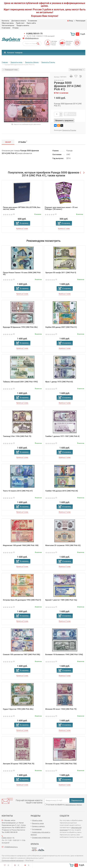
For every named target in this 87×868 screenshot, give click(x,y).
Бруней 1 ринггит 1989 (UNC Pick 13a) (61, 600)
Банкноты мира (38, 823)
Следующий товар (77, 70)
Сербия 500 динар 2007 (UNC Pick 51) (61, 327)
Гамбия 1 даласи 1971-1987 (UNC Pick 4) (62, 436)
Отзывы (16, 28)
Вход (70, 21)
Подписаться (77, 800)
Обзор (8, 142)
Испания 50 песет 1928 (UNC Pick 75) (61, 709)
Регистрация (81, 21)
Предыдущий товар (10, 70)
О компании (32, 21)
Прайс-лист (20, 23)
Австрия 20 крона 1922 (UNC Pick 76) (19, 764)
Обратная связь (8, 23)
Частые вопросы (8, 25)
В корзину (24, 223)
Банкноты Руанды (69, 130)
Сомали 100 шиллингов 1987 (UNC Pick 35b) (22, 654)
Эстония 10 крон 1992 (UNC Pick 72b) (61, 764)
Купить (72, 114)
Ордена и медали (38, 826)
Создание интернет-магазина (13, 860)
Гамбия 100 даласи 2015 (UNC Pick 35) (62, 491)
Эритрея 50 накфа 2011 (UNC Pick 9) (61, 273)
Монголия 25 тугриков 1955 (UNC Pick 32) (63, 545)
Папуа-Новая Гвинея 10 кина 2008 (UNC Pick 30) (22, 273)
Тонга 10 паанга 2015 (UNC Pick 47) (18, 491)
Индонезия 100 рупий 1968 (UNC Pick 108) (21, 545)
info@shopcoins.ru (32, 38)
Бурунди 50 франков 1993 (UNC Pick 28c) (20, 327)
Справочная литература (41, 837)
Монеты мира (37, 820)
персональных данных (74, 805)
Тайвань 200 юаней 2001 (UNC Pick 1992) (20, 382)
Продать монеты (23, 25)
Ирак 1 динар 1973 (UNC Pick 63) (59, 382)
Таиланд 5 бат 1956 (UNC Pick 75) (17, 436)
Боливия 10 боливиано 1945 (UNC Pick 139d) (64, 654)
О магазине (6, 28)
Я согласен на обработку (63, 805)
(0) (9, 214)
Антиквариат (37, 829)
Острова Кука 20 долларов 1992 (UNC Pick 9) (22, 600)
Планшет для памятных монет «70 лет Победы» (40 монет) (61, 208)
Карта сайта (31, 23)
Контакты (5, 21)
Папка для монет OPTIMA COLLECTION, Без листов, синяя (22, 208)
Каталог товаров (13, 53)
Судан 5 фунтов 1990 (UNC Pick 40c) (18, 709)
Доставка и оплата (19, 21)
